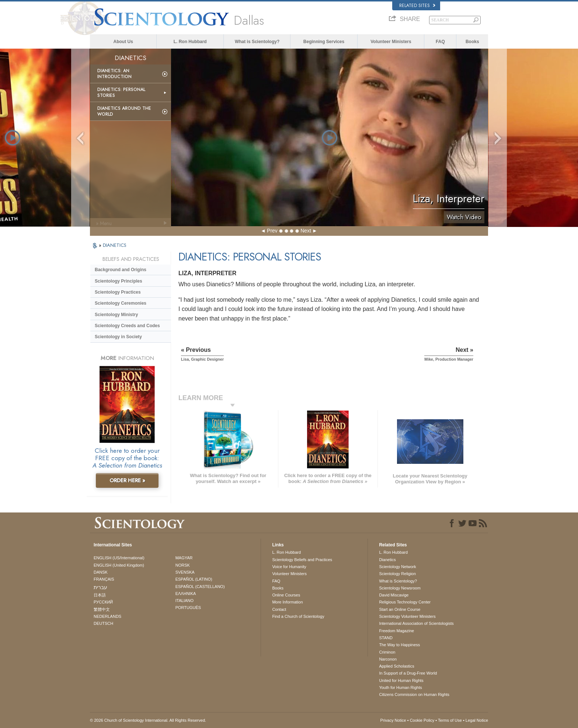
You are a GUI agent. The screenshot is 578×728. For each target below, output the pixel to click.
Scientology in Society (118, 337)
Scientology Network (397, 567)
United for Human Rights (401, 680)
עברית (100, 587)
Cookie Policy (422, 720)
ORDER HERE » (127, 480)
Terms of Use (450, 720)
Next (306, 231)
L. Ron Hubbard (190, 42)
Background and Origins (121, 270)
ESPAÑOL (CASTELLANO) (200, 587)
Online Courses (286, 595)
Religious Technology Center (405, 602)
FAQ (440, 42)
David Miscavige (394, 595)
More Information (287, 602)
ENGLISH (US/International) (119, 558)
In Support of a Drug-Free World (408, 673)
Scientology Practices (118, 292)
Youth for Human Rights (400, 687)
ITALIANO (184, 601)
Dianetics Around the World (124, 111)
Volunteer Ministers (391, 42)
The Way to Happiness (399, 645)
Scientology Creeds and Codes (127, 326)
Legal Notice (477, 720)
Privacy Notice (393, 720)
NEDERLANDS (107, 616)
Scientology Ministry (116, 315)
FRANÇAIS (104, 579)
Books (472, 42)
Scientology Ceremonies (121, 303)
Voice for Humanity (289, 567)
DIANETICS (115, 245)
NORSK (183, 565)
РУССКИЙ (103, 602)
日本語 (100, 595)
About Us (123, 42)
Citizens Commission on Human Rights (414, 694)
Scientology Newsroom (400, 588)
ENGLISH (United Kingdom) (119, 565)
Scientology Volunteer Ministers (407, 616)
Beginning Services (324, 42)
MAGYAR (184, 558)
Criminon (387, 652)
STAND (386, 638)
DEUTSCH (103, 623)
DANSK (101, 572)
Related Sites (417, 6)
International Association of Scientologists (416, 623)
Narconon (388, 659)
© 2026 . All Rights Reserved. (148, 720)
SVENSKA (185, 572)
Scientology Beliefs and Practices (302, 560)
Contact (279, 609)
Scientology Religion (397, 574)
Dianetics (387, 560)
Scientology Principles (119, 281)
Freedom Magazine (396, 631)
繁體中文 (102, 609)
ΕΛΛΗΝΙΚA (186, 594)
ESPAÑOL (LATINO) (194, 579)
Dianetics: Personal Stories (121, 92)
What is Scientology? (257, 42)
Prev (272, 231)
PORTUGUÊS (188, 608)
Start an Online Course (400, 609)
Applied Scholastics (396, 666)
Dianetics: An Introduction (114, 74)
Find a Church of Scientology (298, 616)
